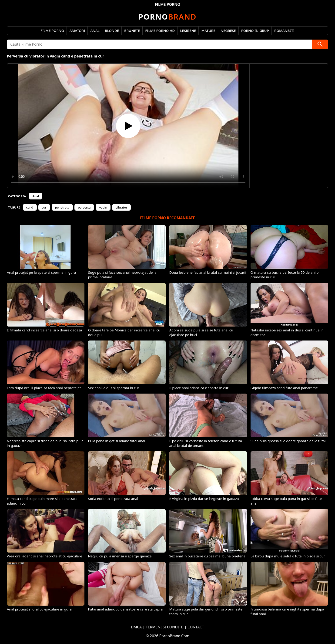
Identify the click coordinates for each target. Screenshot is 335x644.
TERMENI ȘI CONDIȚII (165, 627)
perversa (84, 207)
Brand (167, 17)
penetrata (62, 207)
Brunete (132, 30)
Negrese (228, 30)
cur (44, 207)
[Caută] (320, 44)
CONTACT (196, 627)
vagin (103, 207)
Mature (208, 30)
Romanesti (284, 30)
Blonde (112, 30)
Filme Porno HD (160, 30)
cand (30, 207)
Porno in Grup (255, 30)
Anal (95, 30)
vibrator (121, 207)
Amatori (77, 30)
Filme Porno (52, 30)
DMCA (136, 627)
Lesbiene (188, 30)
